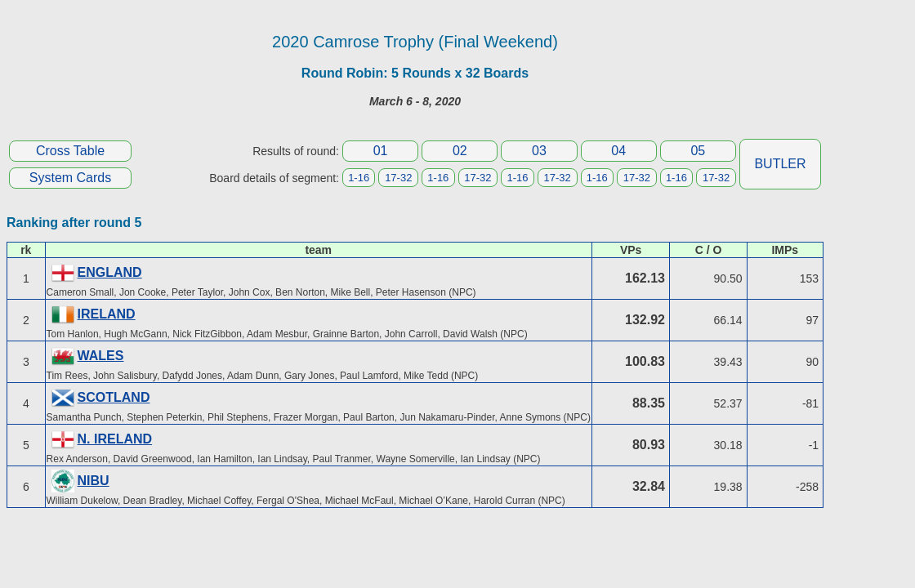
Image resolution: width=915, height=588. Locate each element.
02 (460, 151)
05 (698, 151)
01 (381, 151)
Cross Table (70, 151)
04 (618, 151)
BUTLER (780, 164)
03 (539, 151)
